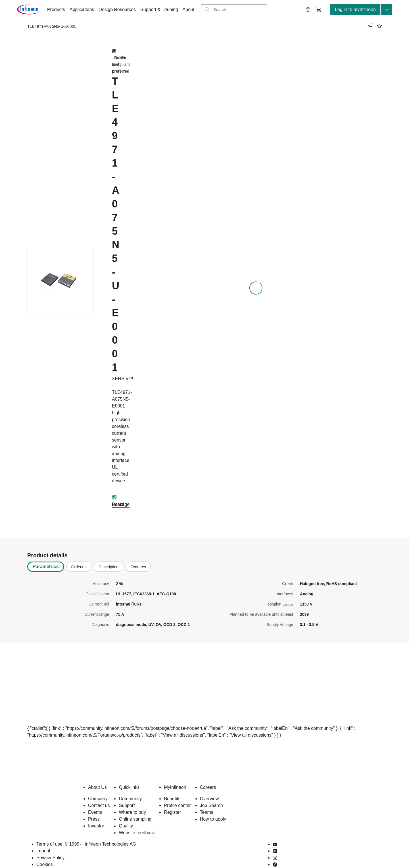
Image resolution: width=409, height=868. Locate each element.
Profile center (177, 796)
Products (56, 10)
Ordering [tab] (79, 558)
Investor (96, 817)
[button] (308, 10)
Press (94, 810)
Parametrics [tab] (46, 557)
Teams (207, 803)
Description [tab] (108, 558)
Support (127, 796)
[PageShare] (370, 26)
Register (172, 803)
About (189, 10)
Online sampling (135, 810)
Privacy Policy (51, 849)
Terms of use (49, 835)
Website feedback (137, 824)
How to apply (213, 810)
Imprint (43, 842)
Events (95, 803)
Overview (209, 790)
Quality (126, 817)
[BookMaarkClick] (379, 26)
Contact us (99, 796)
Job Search (211, 796)
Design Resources (117, 10)
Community (130, 790)
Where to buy (132, 803)
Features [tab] (138, 558)
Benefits (172, 790)
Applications (82, 10)
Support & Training (159, 10)
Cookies (45, 855)
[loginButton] (361, 10)
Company (98, 790)
